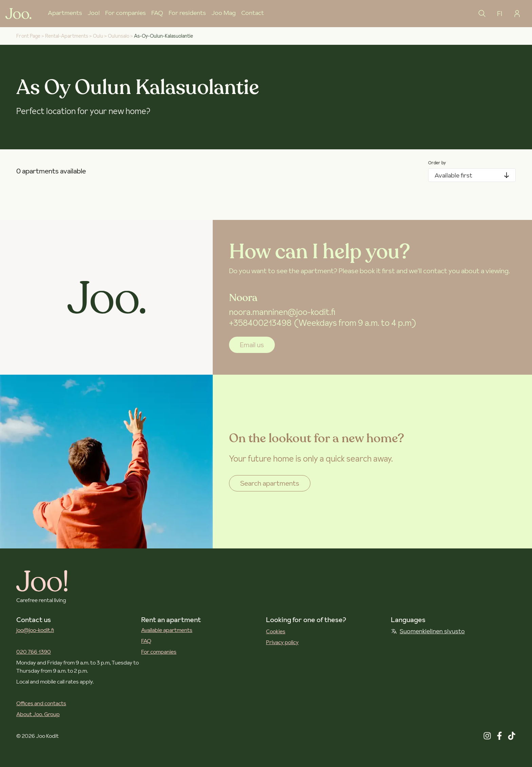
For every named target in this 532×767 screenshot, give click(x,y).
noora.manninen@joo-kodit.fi (282, 312)
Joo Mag (224, 13)
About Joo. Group (38, 714)
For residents (187, 13)
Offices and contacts (41, 703)
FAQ (157, 13)
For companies (126, 13)
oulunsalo (119, 36)
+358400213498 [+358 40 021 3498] (260, 323)
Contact (253, 13)
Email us (252, 345)
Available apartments (167, 630)
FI (500, 14)
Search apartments (270, 483)
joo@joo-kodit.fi (35, 630)
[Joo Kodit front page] (18, 14)
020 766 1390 (34, 652)
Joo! (94, 13)
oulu (98, 36)
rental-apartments (67, 36)
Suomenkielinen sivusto (428, 631)
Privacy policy (282, 642)
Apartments (65, 13)
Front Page (28, 36)
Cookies (276, 631)
